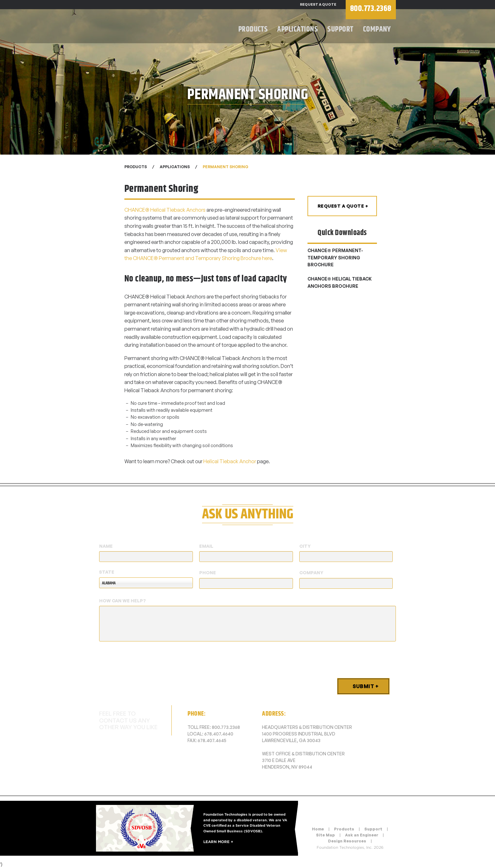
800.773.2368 (226, 727)
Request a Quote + (343, 206)
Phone (208, 573)
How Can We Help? (122, 601)
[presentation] (147, 658)
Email (206, 546)
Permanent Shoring (226, 167)
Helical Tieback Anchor (230, 461)
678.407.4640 (219, 734)
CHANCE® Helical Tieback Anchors (165, 210)
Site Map (325, 835)
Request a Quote (318, 4)
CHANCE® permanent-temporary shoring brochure (335, 257)
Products (253, 29)
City (305, 546)
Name (106, 546)
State (107, 572)
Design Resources (347, 841)
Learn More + (218, 842)
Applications (298, 29)
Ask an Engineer (362, 835)
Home (318, 829)
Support (340, 29)
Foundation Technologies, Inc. (156, 27)
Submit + (366, 686)
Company (377, 29)
